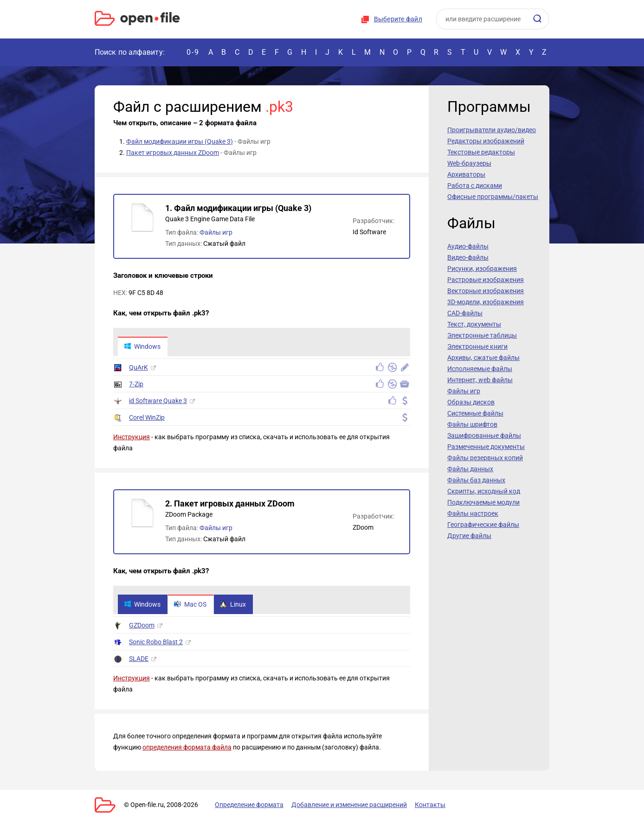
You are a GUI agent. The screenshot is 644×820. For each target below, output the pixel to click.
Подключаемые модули (483, 502)
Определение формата (249, 805)
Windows (142, 346)
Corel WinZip (147, 417)
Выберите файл (398, 19)
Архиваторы (466, 174)
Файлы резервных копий (485, 458)
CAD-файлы (465, 313)
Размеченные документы (486, 447)
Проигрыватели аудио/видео (492, 130)
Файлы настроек (473, 513)
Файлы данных (470, 469)
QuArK (138, 367)
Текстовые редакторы (481, 152)
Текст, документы (474, 324)
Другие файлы (469, 536)
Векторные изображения (486, 291)
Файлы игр (216, 232)
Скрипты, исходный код (484, 491)
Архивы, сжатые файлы (483, 358)
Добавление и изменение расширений (349, 805)
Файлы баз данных (476, 480)
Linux (233, 604)
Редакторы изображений (486, 141)
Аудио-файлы (468, 246)
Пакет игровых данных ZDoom (173, 153)
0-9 (193, 52)
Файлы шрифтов (472, 424)
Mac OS (190, 604)
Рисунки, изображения (482, 269)
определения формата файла (187, 747)
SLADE (139, 659)
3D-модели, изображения (486, 302)
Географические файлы (483, 525)
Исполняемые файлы (480, 369)
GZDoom (142, 625)
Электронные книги (477, 346)
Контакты (430, 805)
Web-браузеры (469, 163)
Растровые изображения (486, 280)
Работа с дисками (475, 186)
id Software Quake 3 (158, 401)
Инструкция (132, 437)
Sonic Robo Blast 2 (156, 642)
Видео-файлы (468, 257)
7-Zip (136, 384)
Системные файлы (475, 413)
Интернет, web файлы (480, 380)
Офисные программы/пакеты (493, 197)
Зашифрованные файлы (484, 436)
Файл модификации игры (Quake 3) (180, 141)
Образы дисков (471, 402)
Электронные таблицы (482, 335)
